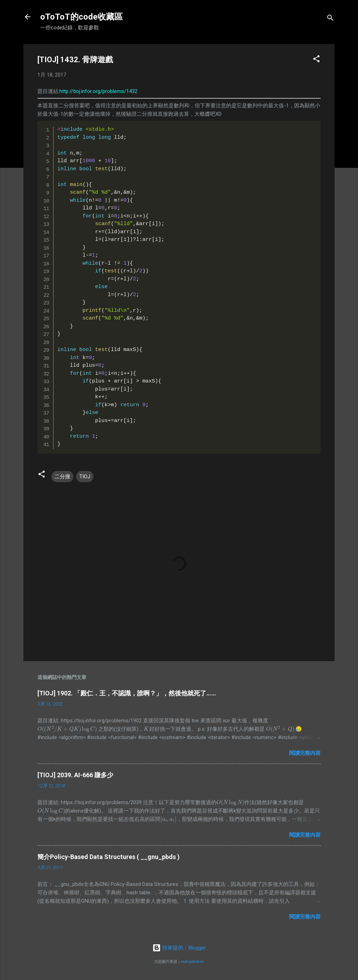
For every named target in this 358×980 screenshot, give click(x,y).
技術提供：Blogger (179, 948)
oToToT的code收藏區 (81, 17)
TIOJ (85, 477)
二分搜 (62, 477)
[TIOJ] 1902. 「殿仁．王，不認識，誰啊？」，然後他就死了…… (127, 693)
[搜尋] (330, 19)
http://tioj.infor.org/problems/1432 (98, 91)
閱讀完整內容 (305, 753)
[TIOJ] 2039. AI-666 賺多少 (75, 775)
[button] (316, 60)
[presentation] (67, 729)
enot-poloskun (192, 962)
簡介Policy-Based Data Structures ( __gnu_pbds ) (109, 857)
